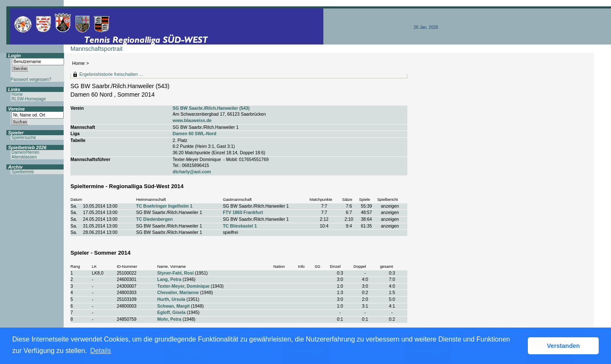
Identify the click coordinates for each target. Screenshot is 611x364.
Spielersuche (24, 138)
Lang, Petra (170, 279)
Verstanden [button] (563, 346)
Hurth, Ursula (171, 299)
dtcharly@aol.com (192, 172)
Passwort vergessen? (31, 79)
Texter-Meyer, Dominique (184, 286)
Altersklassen (24, 157)
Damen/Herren (25, 152)
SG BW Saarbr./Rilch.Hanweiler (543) (211, 108)
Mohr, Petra (170, 319)
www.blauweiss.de (192, 121)
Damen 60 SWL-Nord (195, 134)
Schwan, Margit (174, 306)
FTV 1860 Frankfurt (243, 213)
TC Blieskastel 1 (240, 226)
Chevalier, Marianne (178, 293)
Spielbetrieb (23, 172)
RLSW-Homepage (29, 99)
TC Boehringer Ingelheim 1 (164, 206)
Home (78, 63)
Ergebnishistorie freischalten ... (111, 74)
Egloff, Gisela (172, 313)
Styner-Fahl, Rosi (176, 273)
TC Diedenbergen (154, 219)
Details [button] (101, 351)
